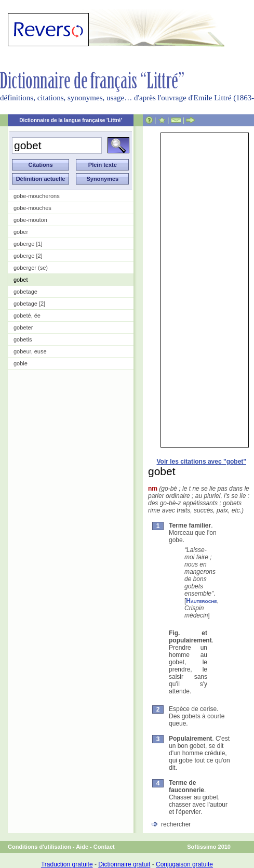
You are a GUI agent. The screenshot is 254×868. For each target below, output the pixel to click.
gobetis (23, 339)
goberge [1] (28, 244)
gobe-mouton (30, 220)
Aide (82, 847)
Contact (104, 847)
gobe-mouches (32, 208)
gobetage (25, 292)
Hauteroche (201, 601)
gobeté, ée (27, 315)
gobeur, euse (30, 351)
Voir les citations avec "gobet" (201, 462)
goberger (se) (31, 268)
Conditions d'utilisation (39, 847)
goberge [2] (28, 256)
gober (21, 232)
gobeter (23, 327)
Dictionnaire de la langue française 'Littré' (71, 120)
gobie (21, 363)
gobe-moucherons (37, 196)
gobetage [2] (29, 304)
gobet (21, 280)
